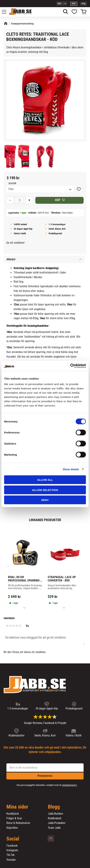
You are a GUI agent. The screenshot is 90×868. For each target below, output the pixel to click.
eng (83, 3)
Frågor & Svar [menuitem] (14, 818)
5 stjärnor (20, 626)
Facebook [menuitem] (12, 846)
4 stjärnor (17, 626)
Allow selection (45, 490)
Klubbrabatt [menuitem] (55, 818)
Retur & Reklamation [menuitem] (18, 823)
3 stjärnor (13, 626)
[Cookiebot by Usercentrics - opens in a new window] (70, 366)
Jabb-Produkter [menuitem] (57, 823)
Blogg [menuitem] (54, 807)
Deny (45, 500)
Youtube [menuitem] (11, 860)
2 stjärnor (10, 626)
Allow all (45, 480)
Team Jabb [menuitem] (54, 828)
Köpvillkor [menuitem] (12, 828)
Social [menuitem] (13, 839)
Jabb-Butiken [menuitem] (55, 814)
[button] (6, 12)
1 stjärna (7, 626)
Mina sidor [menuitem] (17, 807)
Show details (71, 469)
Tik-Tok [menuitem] (10, 855)
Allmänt (11, 259)
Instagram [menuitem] (12, 850)
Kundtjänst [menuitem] (13, 814)
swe (74, 3)
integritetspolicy (69, 785)
